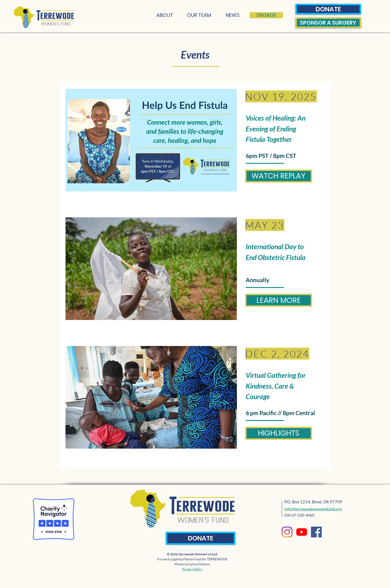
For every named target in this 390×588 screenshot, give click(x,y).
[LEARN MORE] (279, 300)
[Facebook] (316, 532)
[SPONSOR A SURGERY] (328, 23)
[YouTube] (302, 532)
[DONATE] (328, 9)
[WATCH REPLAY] (279, 176)
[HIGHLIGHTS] (279, 433)
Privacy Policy (192, 569)
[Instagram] (287, 532)
